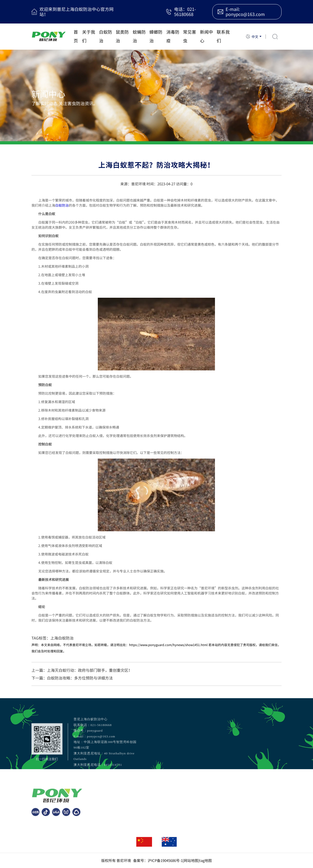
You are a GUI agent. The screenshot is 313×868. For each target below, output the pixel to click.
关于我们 (89, 36)
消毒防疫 (173, 36)
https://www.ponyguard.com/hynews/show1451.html (168, 645)
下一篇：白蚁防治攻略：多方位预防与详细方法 (72, 678)
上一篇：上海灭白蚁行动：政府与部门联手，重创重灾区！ (82, 670)
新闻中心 (206, 36)
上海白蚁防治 (62, 638)
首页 (76, 36)
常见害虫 (190, 36)
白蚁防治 (106, 36)
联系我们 (223, 36)
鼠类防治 (122, 36)
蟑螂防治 (156, 36)
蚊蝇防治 (139, 36)
